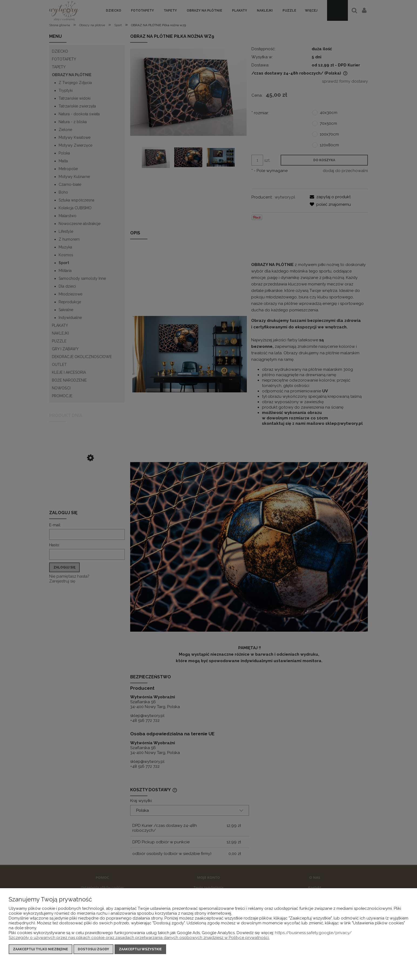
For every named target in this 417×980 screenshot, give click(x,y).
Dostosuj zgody (93, 949)
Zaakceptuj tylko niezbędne (41, 949)
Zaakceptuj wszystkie (140, 949)
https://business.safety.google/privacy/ (313, 933)
